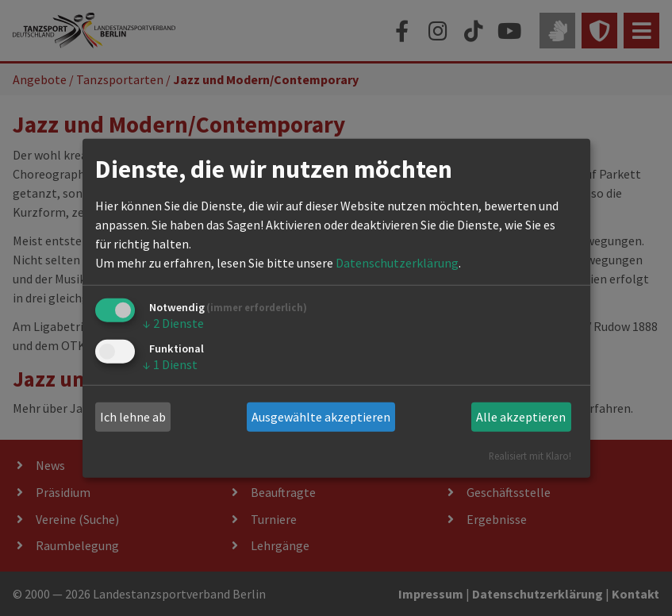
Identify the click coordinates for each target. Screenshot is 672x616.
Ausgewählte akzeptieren (321, 417)
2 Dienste (173, 323)
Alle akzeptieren (521, 417)
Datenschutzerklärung (397, 263)
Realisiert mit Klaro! (530, 455)
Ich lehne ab (133, 417)
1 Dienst (170, 364)
